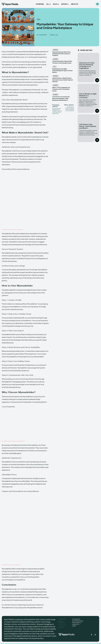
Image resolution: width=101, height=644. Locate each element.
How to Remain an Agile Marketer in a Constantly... (88, 96)
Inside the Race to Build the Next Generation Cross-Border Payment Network (63, 80)
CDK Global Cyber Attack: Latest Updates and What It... (88, 126)
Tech (39, 19)
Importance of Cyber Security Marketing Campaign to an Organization (87, 65)
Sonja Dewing (43, 35)
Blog (55, 67)
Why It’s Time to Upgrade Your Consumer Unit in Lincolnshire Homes (61, 89)
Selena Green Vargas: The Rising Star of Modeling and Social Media (69, 109)
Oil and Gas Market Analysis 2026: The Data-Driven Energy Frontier (62, 62)
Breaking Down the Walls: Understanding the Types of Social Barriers (62, 71)
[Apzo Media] (10, 4)
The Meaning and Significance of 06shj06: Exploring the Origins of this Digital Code (57, 111)
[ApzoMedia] (67, 634)
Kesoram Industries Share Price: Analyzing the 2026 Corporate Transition (62, 54)
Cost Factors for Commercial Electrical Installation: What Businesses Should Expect (61, 98)
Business (55, 50)
